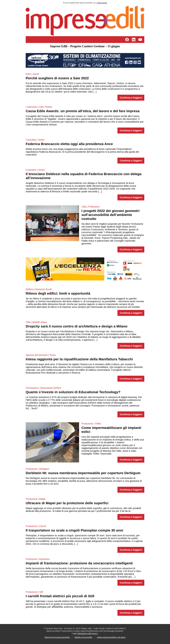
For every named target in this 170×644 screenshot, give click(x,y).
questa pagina (102, 3)
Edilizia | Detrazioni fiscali (39, 289)
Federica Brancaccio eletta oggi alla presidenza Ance (69, 144)
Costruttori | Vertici (35, 140)
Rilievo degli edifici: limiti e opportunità (58, 293)
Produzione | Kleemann (38, 559)
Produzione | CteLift (36, 526)
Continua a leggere (131, 98)
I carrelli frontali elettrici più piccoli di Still (60, 596)
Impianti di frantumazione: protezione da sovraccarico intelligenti (79, 563)
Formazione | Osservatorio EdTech (43, 388)
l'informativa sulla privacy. (87, 633)
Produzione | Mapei (36, 499)
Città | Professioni (90, 207)
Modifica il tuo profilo (83, 637)
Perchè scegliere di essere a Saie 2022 (57, 78)
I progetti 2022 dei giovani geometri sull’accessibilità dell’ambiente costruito (110, 215)
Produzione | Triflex (91, 424)
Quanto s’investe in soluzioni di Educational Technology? (73, 392)
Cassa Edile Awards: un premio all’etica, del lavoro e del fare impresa (83, 111)
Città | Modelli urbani (36, 322)
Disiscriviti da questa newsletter (57, 637)
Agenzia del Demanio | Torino (41, 355)
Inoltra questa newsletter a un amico (111, 637)
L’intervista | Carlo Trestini (39, 107)
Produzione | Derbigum (37, 469)
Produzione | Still (34, 592)
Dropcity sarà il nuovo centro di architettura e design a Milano (77, 326)
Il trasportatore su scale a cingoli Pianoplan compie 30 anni (74, 530)
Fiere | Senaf (32, 74)
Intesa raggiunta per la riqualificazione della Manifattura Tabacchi (79, 359)
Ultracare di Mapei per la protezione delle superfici (67, 503)
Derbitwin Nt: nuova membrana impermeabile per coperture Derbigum (83, 473)
